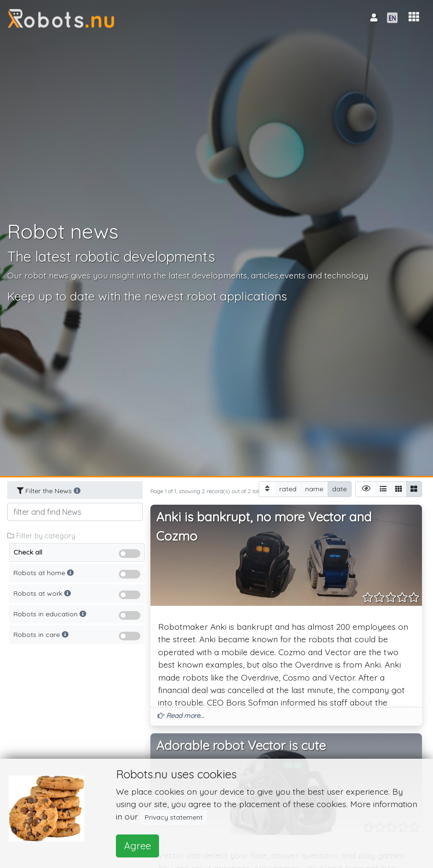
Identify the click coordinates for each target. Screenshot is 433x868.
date (339, 489)
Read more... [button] (181, 716)
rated (288, 489)
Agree (137, 846)
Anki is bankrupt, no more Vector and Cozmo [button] (264, 527)
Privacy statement (174, 817)
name (314, 489)
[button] (414, 17)
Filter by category (41, 536)
